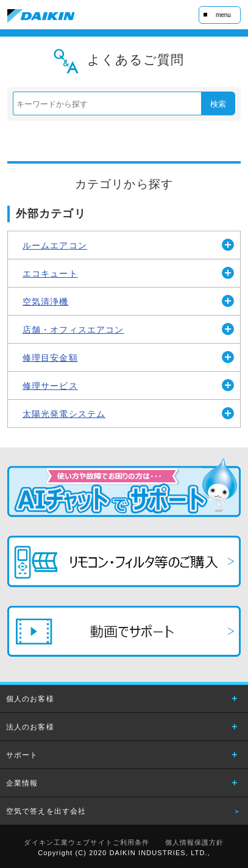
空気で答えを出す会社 (46, 811)
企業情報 (22, 783)
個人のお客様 (30, 699)
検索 (218, 104)
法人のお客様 (30, 727)
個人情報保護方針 (195, 842)
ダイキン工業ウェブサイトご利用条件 (87, 842)
